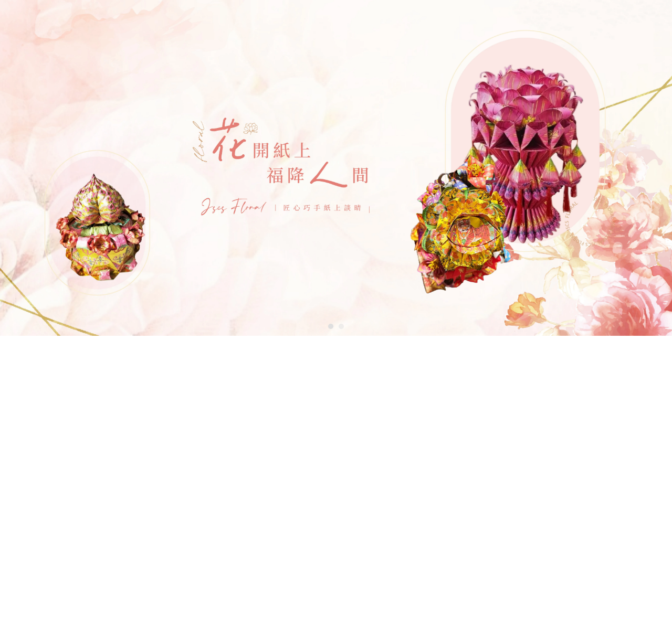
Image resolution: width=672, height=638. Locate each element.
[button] (331, 326)
